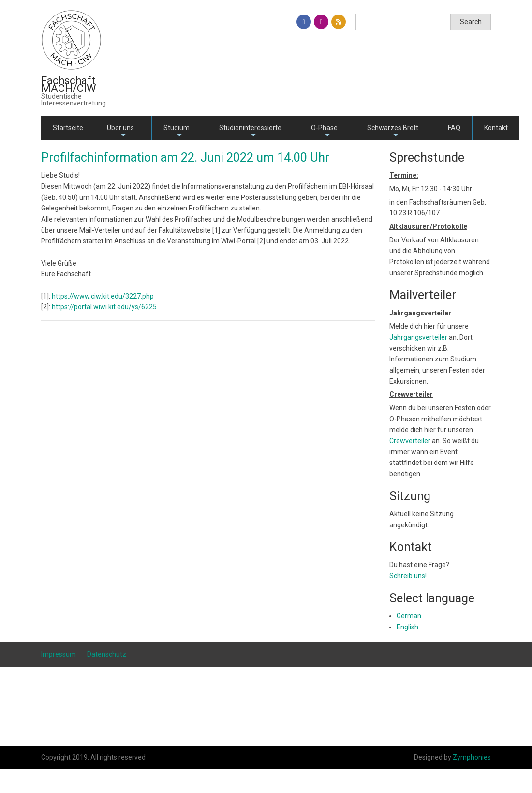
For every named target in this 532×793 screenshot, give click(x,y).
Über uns (120, 132)
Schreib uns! (408, 576)
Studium (177, 132)
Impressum (59, 654)
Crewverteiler (410, 441)
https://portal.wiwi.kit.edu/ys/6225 (104, 307)
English (407, 627)
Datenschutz (107, 654)
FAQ (454, 128)
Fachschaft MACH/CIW (69, 84)
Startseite (68, 128)
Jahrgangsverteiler (419, 337)
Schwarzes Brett (393, 132)
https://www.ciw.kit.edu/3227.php (103, 296)
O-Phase (324, 132)
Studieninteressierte (250, 132)
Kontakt (496, 128)
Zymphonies (472, 757)
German (409, 616)
